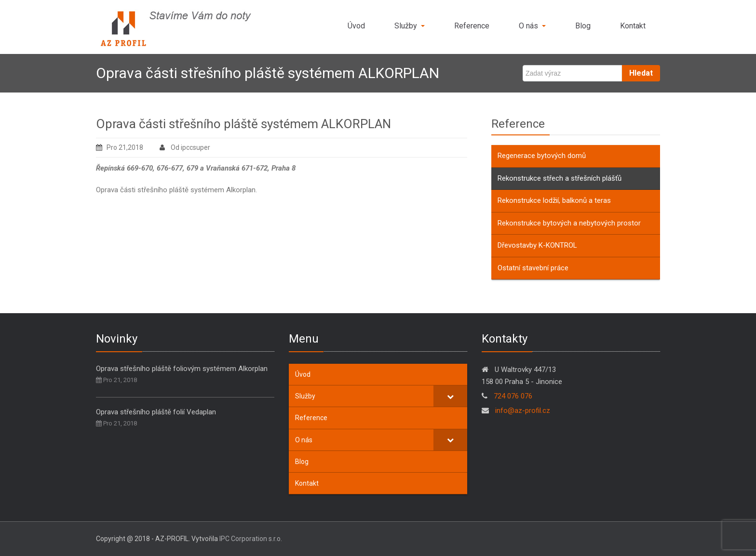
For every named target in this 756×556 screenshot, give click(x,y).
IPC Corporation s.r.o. (251, 539)
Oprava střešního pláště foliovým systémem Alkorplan (182, 369)
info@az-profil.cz (522, 410)
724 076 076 (513, 396)
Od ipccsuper (185, 147)
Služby (410, 26)
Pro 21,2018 (120, 147)
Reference (472, 26)
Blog (583, 26)
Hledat (641, 73)
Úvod (356, 26)
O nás (532, 26)
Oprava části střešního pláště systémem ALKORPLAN (243, 124)
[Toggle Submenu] (450, 396)
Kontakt (633, 26)
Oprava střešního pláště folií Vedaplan (156, 412)
